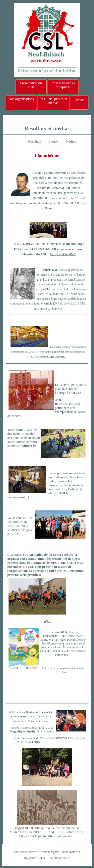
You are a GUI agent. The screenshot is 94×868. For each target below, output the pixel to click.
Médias (71, 141)
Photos (53, 141)
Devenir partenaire (59, 858)
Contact (79, 100)
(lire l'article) (45, 731)
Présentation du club (31, 85)
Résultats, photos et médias (53, 101)
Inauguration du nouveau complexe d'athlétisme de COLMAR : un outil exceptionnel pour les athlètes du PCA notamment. (49, 352)
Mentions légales (49, 852)
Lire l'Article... (58, 357)
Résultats (34, 141)
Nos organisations (21, 99)
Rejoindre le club (34, 858)
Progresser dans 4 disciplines (63, 85)
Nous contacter (71, 852)
